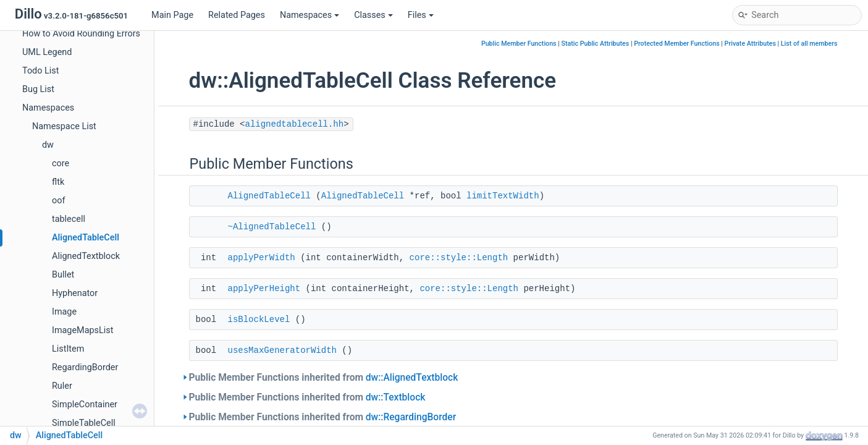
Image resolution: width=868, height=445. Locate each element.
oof (58, 201)
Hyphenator (75, 293)
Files (421, 15)
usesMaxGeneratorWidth (282, 350)
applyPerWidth (262, 258)
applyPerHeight (264, 289)
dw (48, 145)
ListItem (68, 349)
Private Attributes (750, 44)
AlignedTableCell (86, 238)
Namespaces (310, 15)
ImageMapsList (82, 330)
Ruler (62, 386)
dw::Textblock (396, 397)
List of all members (809, 44)
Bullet (63, 275)
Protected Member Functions (677, 44)
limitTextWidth (503, 196)
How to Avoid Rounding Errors (81, 34)
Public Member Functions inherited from (324, 378)
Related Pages (237, 15)
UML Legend (47, 52)
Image (64, 312)
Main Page (172, 15)
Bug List (38, 89)
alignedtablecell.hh (295, 124)
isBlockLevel (259, 320)
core (61, 163)
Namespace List (64, 126)
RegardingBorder (85, 367)
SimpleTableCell (84, 423)
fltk (58, 182)
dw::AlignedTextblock (412, 378)
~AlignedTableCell (272, 227)
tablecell (69, 219)
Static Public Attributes (595, 44)
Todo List (40, 71)
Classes (373, 15)
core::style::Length (459, 258)
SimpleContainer (85, 405)
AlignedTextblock (86, 256)
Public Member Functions (519, 44)
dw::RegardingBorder (411, 417)
